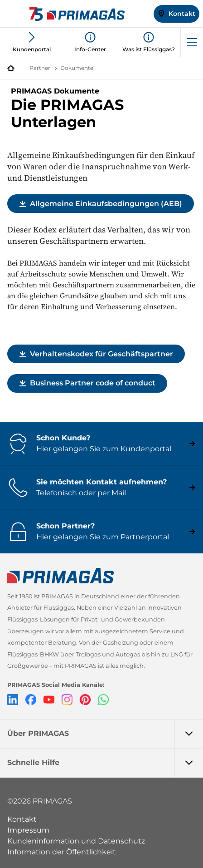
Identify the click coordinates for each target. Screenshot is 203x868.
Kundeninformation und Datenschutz (76, 841)
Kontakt (22, 819)
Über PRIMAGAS (105, 734)
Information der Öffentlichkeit (62, 852)
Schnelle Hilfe (105, 763)
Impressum (28, 830)
